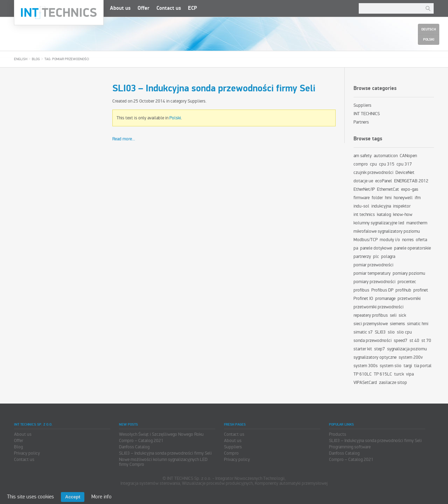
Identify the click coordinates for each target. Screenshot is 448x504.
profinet (421, 290)
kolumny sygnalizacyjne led (379, 223)
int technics (364, 215)
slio (391, 332)
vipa (410, 374)
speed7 (401, 341)
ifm (418, 198)
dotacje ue (363, 181)
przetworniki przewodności (379, 307)
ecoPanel (384, 181)
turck (399, 374)
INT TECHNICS (367, 114)
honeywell (403, 198)
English (21, 59)
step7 (380, 349)
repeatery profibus (371, 315)
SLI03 (380, 332)
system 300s (366, 366)
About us (120, 8)
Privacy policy (27, 453)
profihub (403, 290)
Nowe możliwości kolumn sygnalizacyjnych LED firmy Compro (163, 462)
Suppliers (197, 101)
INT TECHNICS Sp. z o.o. (59, 13)
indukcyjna (381, 206)
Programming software (350, 447)
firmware (362, 198)
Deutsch (429, 29)
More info (101, 497)
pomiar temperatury (372, 273)
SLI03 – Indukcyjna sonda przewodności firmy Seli (214, 89)
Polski (175, 118)
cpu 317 (404, 164)
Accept (73, 497)
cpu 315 (387, 164)
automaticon (386, 156)
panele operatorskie (412, 248)
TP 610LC (363, 374)
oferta (421, 240)
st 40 (414, 341)
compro (361, 164)
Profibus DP (382, 290)
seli (393, 315)
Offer (143, 8)
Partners (361, 122)
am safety (363, 156)
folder (377, 198)
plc (376, 257)
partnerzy (362, 257)
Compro (231, 453)
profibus (361, 290)
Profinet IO (363, 299)
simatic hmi (418, 324)
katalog (384, 215)
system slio (391, 366)
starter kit (363, 349)
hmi (388, 198)
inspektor (402, 206)
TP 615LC (383, 374)
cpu (373, 164)
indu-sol (361, 206)
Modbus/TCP (366, 240)
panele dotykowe (376, 248)
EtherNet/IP (364, 189)
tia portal (423, 366)
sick (402, 315)
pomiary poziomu (409, 273)
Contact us (169, 8)
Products (338, 434)
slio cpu (404, 332)
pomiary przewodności (374, 282)
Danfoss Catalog (134, 447)
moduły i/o (390, 240)
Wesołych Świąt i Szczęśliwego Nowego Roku (161, 434)
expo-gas (410, 189)
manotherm (417, 223)
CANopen (408, 156)
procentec (407, 282)
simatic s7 (363, 332)
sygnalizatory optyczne (375, 357)
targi (408, 366)
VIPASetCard (365, 383)
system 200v (411, 357)
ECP (192, 8)
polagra (388, 257)
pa (356, 248)
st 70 (426, 341)
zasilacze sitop (393, 383)
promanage (385, 299)
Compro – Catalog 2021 (141, 441)
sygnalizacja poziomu (407, 349)
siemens (397, 324)
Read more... (124, 139)
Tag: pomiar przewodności (67, 59)
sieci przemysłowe (371, 324)
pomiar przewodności (373, 265)
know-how (403, 215)
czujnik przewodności (373, 173)
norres (408, 240)
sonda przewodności (373, 341)
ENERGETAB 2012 (411, 181)
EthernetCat (388, 189)
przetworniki (409, 299)
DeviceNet (405, 173)
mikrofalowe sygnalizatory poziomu (387, 231)
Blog (36, 59)
